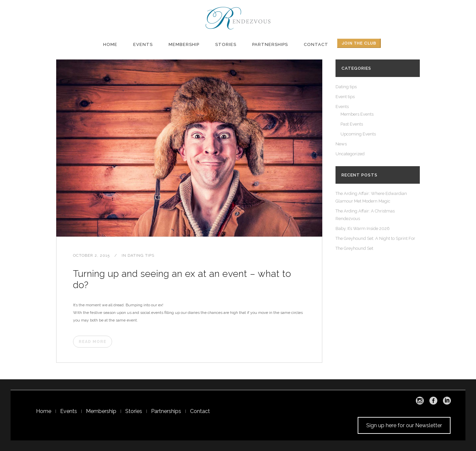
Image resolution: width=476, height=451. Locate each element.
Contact (200, 411)
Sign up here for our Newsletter (404, 425)
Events (342, 107)
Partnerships (166, 411)
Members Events (357, 114)
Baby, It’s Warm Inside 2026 (363, 228)
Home (44, 411)
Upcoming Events (358, 134)
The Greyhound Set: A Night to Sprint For (375, 238)
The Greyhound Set (354, 248)
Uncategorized (350, 154)
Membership (101, 411)
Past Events (352, 124)
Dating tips (141, 255)
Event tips (345, 97)
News (341, 144)
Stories (134, 411)
